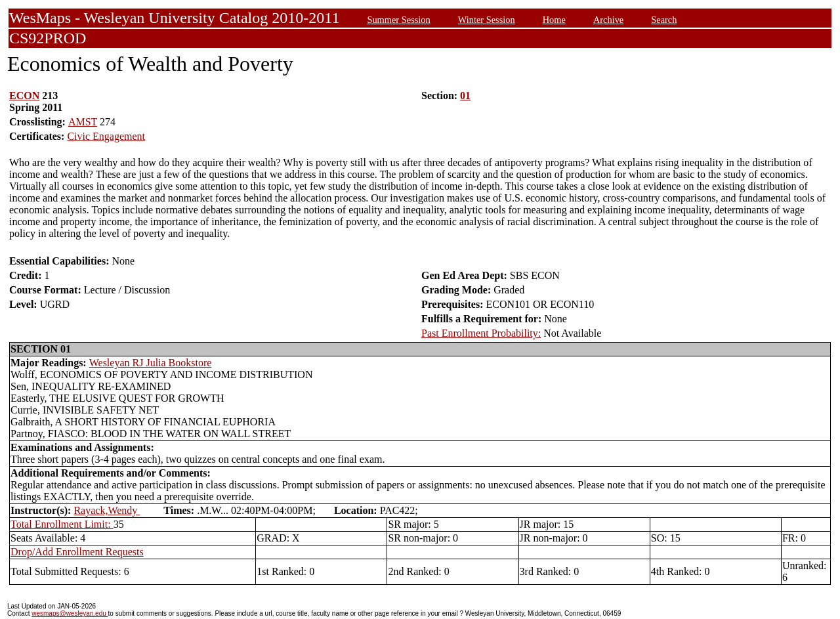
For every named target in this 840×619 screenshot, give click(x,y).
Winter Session (487, 20)
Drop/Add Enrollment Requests (77, 552)
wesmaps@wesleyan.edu (70, 613)
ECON (24, 96)
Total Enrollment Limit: (62, 524)
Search (664, 20)
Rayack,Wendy (107, 510)
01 (465, 96)
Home (554, 20)
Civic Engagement (106, 136)
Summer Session (398, 20)
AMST (83, 122)
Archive (608, 20)
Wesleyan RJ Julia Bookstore (151, 363)
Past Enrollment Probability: (481, 333)
